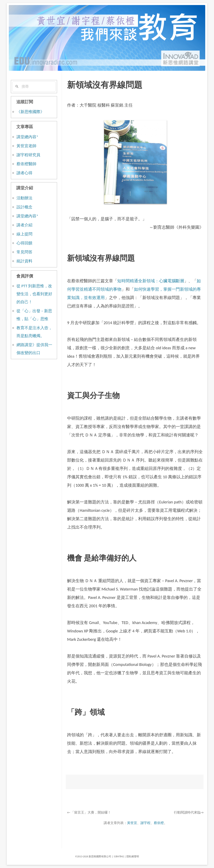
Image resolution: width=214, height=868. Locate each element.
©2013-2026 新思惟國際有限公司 (93, 856)
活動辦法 (24, 198)
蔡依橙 (159, 823)
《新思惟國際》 (30, 112)
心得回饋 (24, 243)
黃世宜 (132, 823)
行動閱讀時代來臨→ (189, 812)
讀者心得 (24, 173)
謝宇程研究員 (28, 155)
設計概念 (24, 207)
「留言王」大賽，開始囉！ (89, 812)
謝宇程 (145, 823)
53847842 (119, 856)
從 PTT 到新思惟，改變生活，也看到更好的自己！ (34, 294)
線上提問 (24, 234)
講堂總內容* (27, 137)
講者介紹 (24, 225)
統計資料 (24, 261)
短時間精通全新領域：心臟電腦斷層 (151, 281)
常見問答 (24, 252)
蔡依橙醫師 (26, 164)
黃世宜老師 (26, 146)
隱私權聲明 (133, 856)
